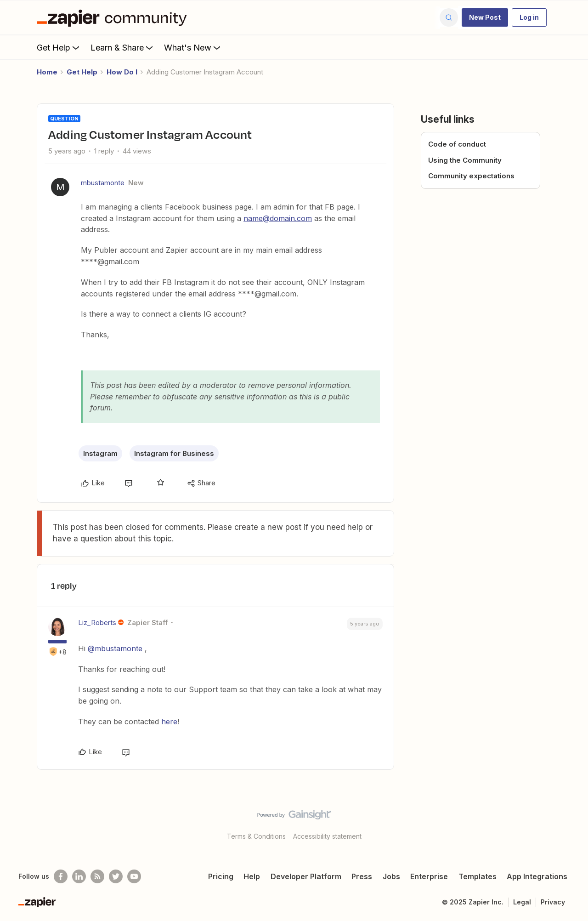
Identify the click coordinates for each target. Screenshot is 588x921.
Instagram (100, 453)
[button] (485, 17)
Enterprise (429, 876)
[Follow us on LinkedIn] (79, 876)
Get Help (59, 47)
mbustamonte (103, 183)
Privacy (553, 902)
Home (47, 72)
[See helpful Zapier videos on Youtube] (134, 876)
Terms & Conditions (256, 836)
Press (362, 876)
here (169, 722)
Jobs (391, 876)
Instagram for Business (174, 453)
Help (252, 876)
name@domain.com (278, 218)
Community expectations (471, 176)
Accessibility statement (327, 836)
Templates (478, 876)
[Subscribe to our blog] (97, 876)
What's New (193, 47)
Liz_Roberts (97, 623)
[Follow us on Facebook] (61, 876)
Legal (522, 902)
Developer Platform (306, 876)
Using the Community (465, 160)
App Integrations (537, 876)
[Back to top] (570, 823)
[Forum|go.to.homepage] (114, 17)
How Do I (122, 72)
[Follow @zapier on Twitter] (116, 876)
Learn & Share (123, 47)
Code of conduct (457, 144)
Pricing (221, 876)
